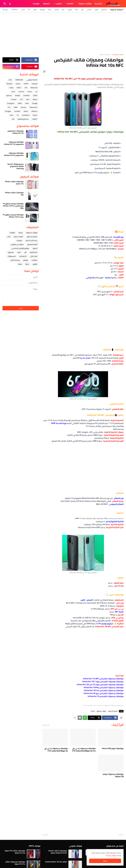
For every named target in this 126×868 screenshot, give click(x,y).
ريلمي (23, 10)
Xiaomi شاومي (32, 80)
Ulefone (34, 111)
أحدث (120, 835)
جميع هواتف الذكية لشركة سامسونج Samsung (16, 166)
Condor (14, 99)
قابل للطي (34, 256)
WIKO (20, 103)
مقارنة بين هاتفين (17, 244)
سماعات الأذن (15, 260)
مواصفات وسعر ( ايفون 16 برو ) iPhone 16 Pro (13, 216)
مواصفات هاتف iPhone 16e (14, 194)
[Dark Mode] (10, 4)
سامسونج (104, 10)
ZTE (29, 10)
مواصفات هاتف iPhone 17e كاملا (14, 183)
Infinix (93, 711)
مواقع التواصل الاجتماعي (20, 248)
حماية (27, 264)
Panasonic (33, 107)
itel (13, 119)
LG (36, 92)
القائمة (70, 4)
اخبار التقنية (34, 252)
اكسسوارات (12, 256)
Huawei (35, 84)
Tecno (30, 92)
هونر (63, 10)
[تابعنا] (6, 10)
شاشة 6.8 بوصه (105, 55)
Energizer (11, 103)
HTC (22, 99)
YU (18, 115)
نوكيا (50, 10)
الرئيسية (98, 4)
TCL (9, 107)
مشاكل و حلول (32, 237)
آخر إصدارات (23, 256)
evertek (17, 111)
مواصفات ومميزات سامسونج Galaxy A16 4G (14, 154)
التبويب (58, 4)
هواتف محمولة (85, 4)
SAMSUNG (19, 80)
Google (35, 103)
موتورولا (42, 10)
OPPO (26, 84)
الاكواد (35, 248)
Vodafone (26, 115)
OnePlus (15, 10)
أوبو (82, 10)
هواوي (70, 10)
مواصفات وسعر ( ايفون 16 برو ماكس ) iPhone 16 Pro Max (13, 206)
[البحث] (5, 4)
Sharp (26, 111)
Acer (12, 115)
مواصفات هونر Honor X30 (113, 748)
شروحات (36, 4)
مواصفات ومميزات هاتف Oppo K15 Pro (15, 863)
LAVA (16, 107)
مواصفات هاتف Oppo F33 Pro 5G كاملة (15, 852)
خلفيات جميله (18, 237)
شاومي (89, 10)
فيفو (77, 10)
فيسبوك (11, 252)
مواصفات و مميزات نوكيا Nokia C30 (113, 775)
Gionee (24, 107)
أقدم (46, 835)
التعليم (35, 264)
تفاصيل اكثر (112, 855)
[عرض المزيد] (75, 718)
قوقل (35, 10)
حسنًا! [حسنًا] (105, 861)
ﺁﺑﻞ (25, 252)
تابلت (9, 237)
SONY (35, 95)
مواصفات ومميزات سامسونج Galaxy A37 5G (14, 143)
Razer (35, 115)
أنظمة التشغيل (32, 244)
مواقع (26, 260)
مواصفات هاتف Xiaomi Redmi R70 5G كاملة (58, 852)
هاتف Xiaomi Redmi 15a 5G (56, 862)
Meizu (35, 99)
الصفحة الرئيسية (118, 55)
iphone (9, 95)
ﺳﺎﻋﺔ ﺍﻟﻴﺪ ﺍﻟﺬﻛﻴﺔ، (31, 240)
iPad (27, 103)
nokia (11, 88)
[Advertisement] (63, 33)
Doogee (8, 111)
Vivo (10, 80)
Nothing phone (23, 119)
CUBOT (35, 119)
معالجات (34, 260)
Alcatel (18, 95)
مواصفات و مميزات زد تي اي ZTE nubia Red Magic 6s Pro (84, 750)
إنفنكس (56, 10)
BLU (28, 99)
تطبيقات (46, 4)
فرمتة (21, 233)
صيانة (20, 264)
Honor (18, 84)
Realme (9, 84)
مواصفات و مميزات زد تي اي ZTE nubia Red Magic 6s (56, 750)
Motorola (34, 88)
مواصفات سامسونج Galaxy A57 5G (16, 132)
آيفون (96, 10)
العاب (19, 252)
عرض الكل (46, 725)
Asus (13, 92)
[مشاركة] (44, 72)
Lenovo (21, 92)
